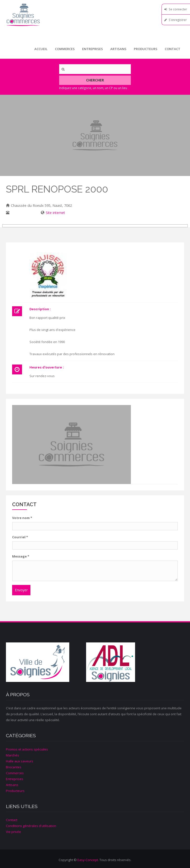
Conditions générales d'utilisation (31, 826)
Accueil (41, 49)
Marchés (12, 755)
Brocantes (14, 767)
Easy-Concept (88, 860)
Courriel (20, 537)
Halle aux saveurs (20, 761)
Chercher (95, 80)
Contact (173, 49)
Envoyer (21, 590)
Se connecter (178, 9)
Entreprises (93, 49)
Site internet (55, 213)
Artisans (118, 49)
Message (21, 556)
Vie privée (13, 832)
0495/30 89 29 (22, 213)
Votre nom (22, 518)
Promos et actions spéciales (27, 749)
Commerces (65, 49)
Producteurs (146, 49)
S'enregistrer (178, 20)
